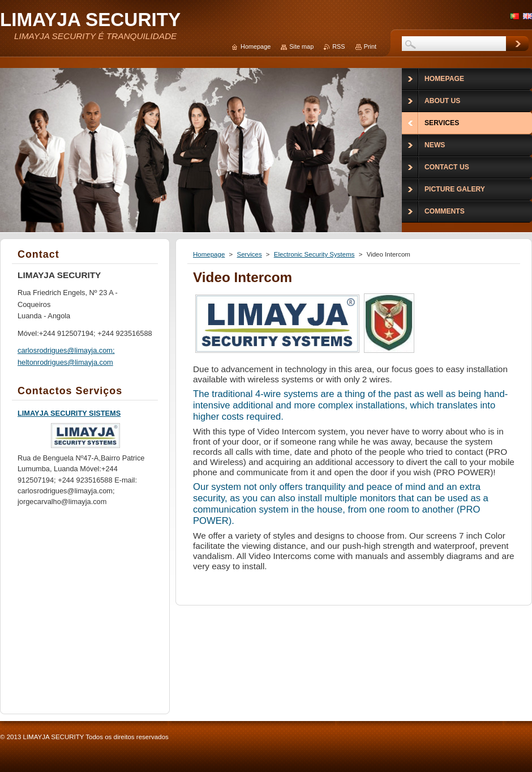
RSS (338, 46)
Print (370, 46)
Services (249, 254)
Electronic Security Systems (314, 254)
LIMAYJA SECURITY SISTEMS (69, 413)
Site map (301, 46)
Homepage (209, 254)
